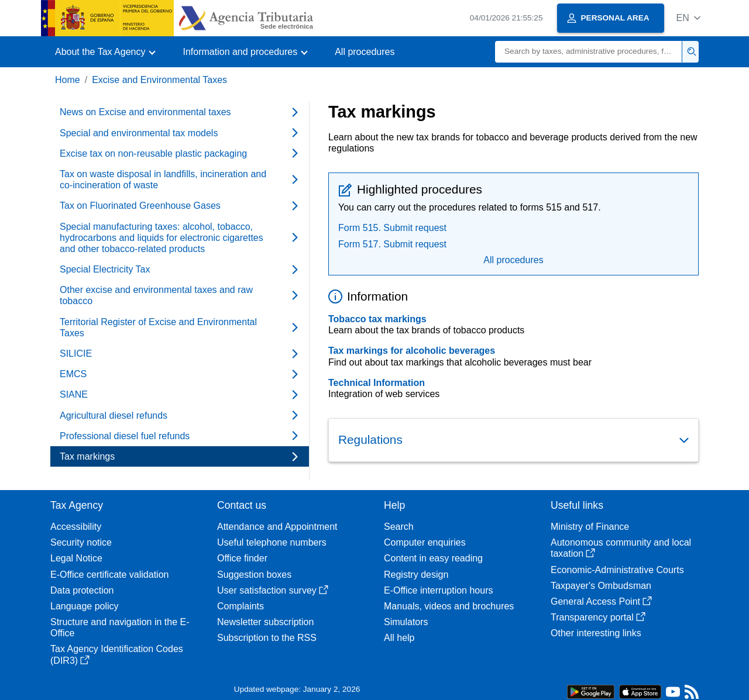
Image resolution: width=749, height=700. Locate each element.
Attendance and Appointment (277, 527)
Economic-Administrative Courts (617, 570)
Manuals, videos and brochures (449, 606)
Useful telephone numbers (272, 542)
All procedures (365, 52)
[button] (688, 18)
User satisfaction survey (273, 590)
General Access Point (601, 601)
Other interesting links (596, 633)
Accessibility (76, 527)
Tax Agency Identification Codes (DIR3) (117, 654)
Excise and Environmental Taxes (159, 80)
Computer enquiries (425, 542)
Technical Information (377, 383)
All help (399, 638)
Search (399, 527)
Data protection (82, 590)
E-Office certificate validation (109, 575)
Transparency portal (598, 617)
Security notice (81, 542)
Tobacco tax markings (377, 319)
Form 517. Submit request (392, 244)
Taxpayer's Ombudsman (601, 586)
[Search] (589, 52)
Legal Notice (76, 558)
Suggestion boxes (254, 575)
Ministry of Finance (590, 527)
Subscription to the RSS (267, 638)
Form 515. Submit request (392, 228)
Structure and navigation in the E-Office (120, 627)
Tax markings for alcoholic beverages (412, 351)
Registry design (416, 575)
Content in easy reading (433, 558)
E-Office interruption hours (438, 590)
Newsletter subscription (265, 622)
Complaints (240, 606)
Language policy (85, 606)
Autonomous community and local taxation (621, 548)
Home (68, 80)
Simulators (406, 622)
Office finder (242, 558)
